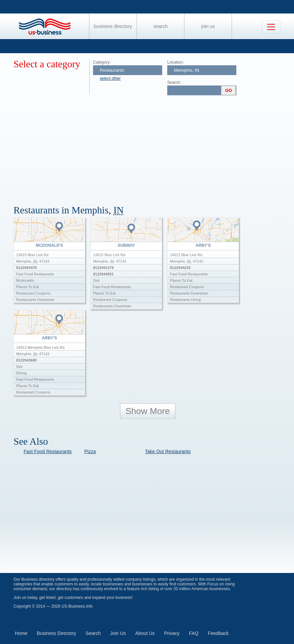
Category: (102, 62)
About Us (145, 633)
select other (110, 78)
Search (160, 26)
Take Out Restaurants (168, 451)
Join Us (208, 26)
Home (21, 633)
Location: (175, 62)
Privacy (172, 633)
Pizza (90, 451)
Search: (174, 82)
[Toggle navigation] (271, 27)
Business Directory (113, 26)
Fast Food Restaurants (48, 451)
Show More (148, 411)
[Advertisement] (154, 147)
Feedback (218, 633)
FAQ (194, 633)
